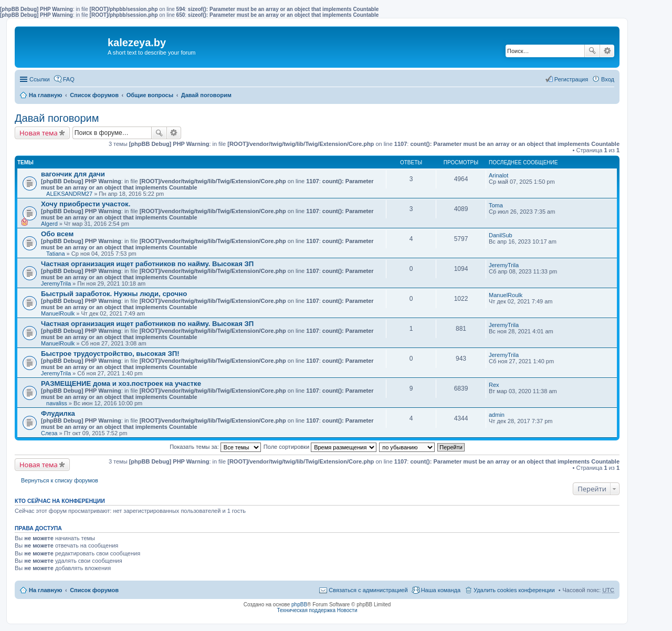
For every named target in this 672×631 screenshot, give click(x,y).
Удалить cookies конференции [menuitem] (514, 590)
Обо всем (57, 234)
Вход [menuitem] (608, 79)
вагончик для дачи (73, 174)
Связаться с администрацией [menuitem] (368, 590)
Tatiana (55, 254)
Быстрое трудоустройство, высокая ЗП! (110, 354)
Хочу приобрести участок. (86, 204)
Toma (496, 205)
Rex (494, 385)
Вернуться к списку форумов (60, 480)
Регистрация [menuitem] (571, 79)
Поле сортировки (320, 447)
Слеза (49, 433)
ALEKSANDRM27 (69, 194)
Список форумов (94, 95)
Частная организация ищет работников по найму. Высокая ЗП (147, 264)
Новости (347, 610)
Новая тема (39, 133)
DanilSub (501, 235)
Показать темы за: (215, 447)
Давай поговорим (206, 95)
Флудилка (58, 413)
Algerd (49, 224)
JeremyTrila (56, 283)
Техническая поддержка (306, 610)
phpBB (299, 604)
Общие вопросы (150, 95)
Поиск (592, 51)
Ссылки (40, 79)
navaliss (57, 403)
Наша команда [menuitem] (441, 590)
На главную (45, 95)
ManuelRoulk (58, 313)
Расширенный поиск (607, 51)
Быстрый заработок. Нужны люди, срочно (114, 294)
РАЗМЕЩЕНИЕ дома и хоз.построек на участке (121, 383)
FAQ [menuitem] (69, 79)
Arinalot (498, 175)
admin (497, 415)
